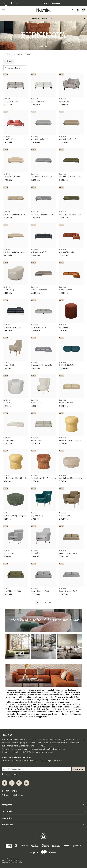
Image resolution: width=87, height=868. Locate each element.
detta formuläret (46, 752)
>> (50, 602)
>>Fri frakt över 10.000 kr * (43, 18)
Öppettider (56, 3)
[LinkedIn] (26, 783)
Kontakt (47, 3)
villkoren (21, 774)
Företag (15, 3)
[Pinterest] (19, 783)
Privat (6, 3)
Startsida (7, 54)
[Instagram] (12, 783)
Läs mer (43, 46)
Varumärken (17, 54)
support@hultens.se (14, 795)
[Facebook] (4, 783)
